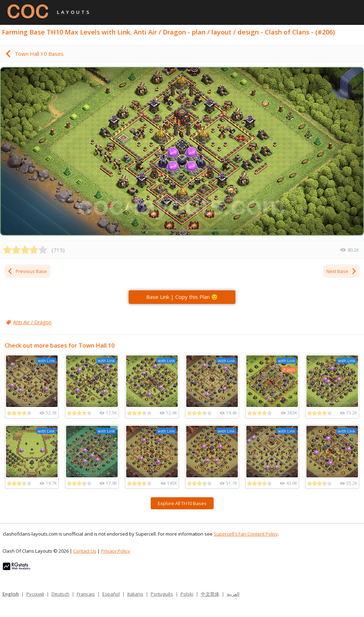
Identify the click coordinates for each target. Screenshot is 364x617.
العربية (233, 594)
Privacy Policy (116, 551)
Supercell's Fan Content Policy (246, 534)
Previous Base (27, 271)
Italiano (135, 594)
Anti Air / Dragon (32, 322)
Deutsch (60, 594)
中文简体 (210, 594)
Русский (35, 594)
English (11, 594)
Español (111, 594)
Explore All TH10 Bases (182, 503)
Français (86, 594)
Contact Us (85, 551)
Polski (187, 594)
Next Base (342, 271)
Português (162, 594)
